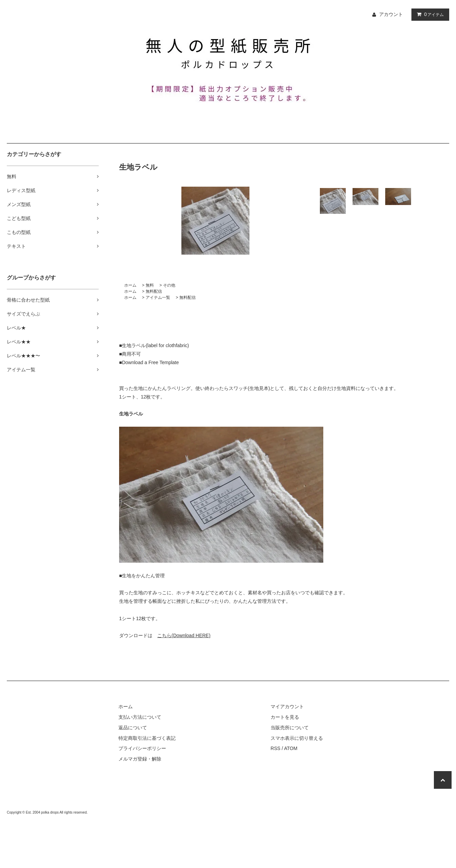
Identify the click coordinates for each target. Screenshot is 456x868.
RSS (275, 748)
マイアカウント (287, 707)
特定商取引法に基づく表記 (147, 738)
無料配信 (154, 291)
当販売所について (290, 728)
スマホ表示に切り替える (297, 738)
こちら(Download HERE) (184, 635)
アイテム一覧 (158, 297)
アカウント (391, 14)
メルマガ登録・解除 (140, 759)
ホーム (130, 285)
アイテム (429, 14)
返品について (133, 728)
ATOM (291, 748)
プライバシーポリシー (142, 748)
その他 (169, 285)
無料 (150, 285)
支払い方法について (140, 717)
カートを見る (285, 717)
